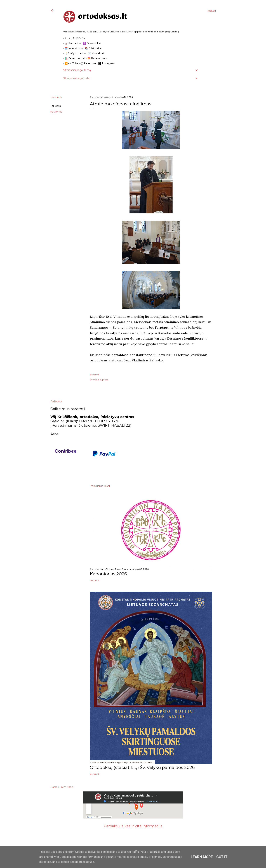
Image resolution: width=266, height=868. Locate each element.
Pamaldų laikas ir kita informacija (133, 826)
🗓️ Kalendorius (72, 48)
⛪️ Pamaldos (71, 43)
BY (77, 38)
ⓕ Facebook (87, 63)
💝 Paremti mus (96, 58)
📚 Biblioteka (92, 48)
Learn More (202, 857)
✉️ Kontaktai (95, 53)
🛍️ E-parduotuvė (74, 58)
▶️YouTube (70, 63)
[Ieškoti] (212, 11)
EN (82, 38)
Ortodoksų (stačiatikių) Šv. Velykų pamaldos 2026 (142, 767)
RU (65, 38)
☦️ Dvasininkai (90, 43)
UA (71, 38)
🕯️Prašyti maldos (74, 53)
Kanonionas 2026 (108, 574)
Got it (222, 857)
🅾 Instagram (105, 63)
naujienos (56, 112)
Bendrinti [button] (56, 97)
